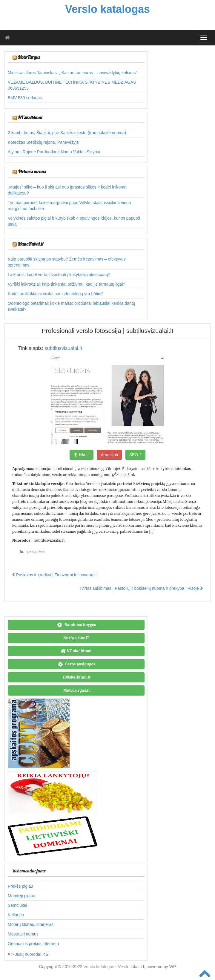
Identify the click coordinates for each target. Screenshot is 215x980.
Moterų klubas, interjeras (31, 924)
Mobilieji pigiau (21, 896)
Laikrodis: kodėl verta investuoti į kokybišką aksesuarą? (59, 275)
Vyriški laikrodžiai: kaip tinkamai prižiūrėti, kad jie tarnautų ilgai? (66, 284)
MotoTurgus (29, 57)
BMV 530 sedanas (25, 98)
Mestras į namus (23, 934)
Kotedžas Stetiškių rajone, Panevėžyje (43, 142)
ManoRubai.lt (30, 244)
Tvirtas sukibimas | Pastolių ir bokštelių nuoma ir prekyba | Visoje (141, 588)
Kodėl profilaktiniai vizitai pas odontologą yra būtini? (56, 294)
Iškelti (82, 455)
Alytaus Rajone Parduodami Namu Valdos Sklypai (54, 152)
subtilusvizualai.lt (63, 348)
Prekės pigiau (20, 886)
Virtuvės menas (32, 171)
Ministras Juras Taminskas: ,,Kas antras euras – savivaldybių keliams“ (72, 73)
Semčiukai (17, 905)
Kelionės (16, 915)
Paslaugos (36, 552)
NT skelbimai (30, 117)
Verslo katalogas (100, 967)
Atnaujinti (109, 455)
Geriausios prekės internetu (33, 944)
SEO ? (135, 455)
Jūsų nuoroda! (28, 954)
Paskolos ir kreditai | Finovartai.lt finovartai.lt (55, 575)
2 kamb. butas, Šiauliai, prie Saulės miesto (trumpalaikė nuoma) (67, 133)
